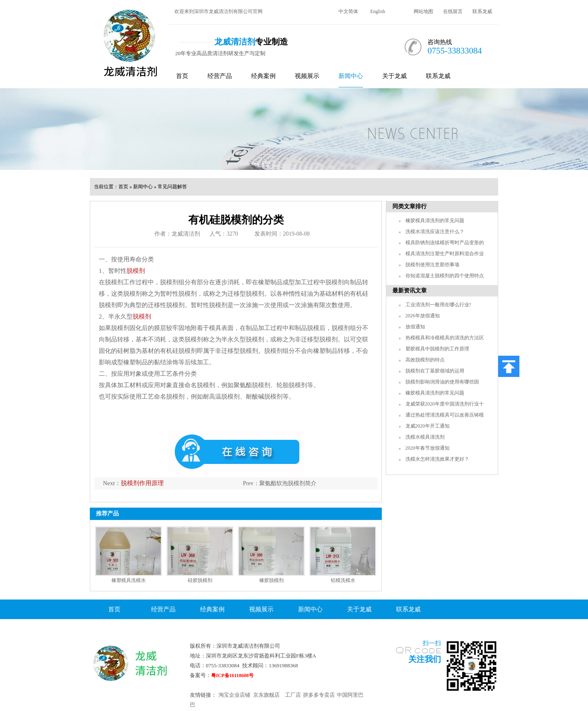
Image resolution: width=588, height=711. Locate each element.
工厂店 (293, 695)
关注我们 (425, 659)
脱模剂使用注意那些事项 (432, 265)
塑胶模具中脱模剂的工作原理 (437, 349)
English (378, 11)
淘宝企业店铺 (234, 695)
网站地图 (423, 11)
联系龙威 (482, 11)
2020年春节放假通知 (428, 448)
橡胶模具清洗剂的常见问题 (435, 221)
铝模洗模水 (343, 580)
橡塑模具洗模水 (129, 580)
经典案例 (263, 76)
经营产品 (220, 76)
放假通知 (415, 327)
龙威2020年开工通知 (428, 426)
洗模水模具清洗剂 (425, 437)
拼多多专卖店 (319, 695)
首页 (182, 76)
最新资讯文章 (410, 291)
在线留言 (453, 11)
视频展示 (307, 76)
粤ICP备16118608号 (232, 675)
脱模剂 (136, 271)
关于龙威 (394, 76)
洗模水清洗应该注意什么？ (435, 232)
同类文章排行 (410, 206)
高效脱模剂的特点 (425, 360)
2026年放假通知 (423, 316)
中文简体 (348, 11)
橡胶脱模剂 (272, 580)
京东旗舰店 (266, 695)
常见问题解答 (172, 187)
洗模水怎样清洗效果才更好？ (437, 459)
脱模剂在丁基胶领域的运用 (435, 371)
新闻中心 (351, 76)
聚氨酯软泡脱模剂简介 (288, 483)
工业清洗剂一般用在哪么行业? (438, 305)
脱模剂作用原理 (142, 483)
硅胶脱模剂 (200, 580)
